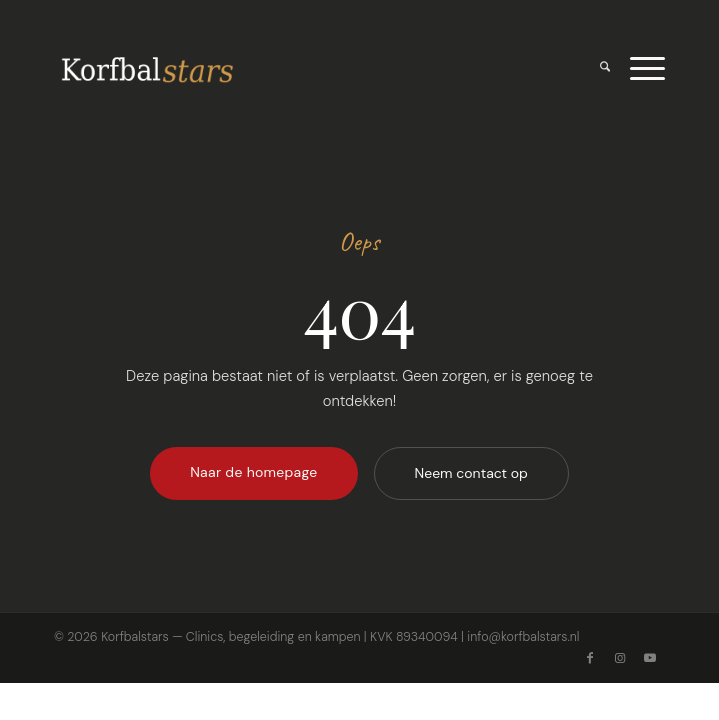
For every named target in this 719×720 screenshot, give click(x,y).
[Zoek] (595, 69)
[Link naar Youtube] (650, 658)
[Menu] (637, 69)
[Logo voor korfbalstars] (298, 69)
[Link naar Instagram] (620, 658)
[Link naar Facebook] (590, 658)
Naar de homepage (253, 472)
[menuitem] (595, 69)
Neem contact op (471, 473)
